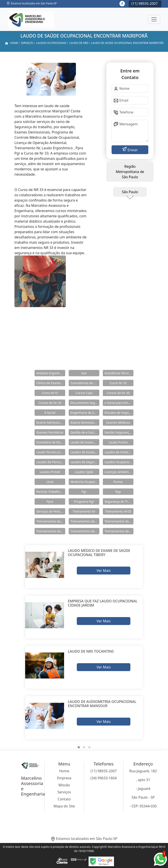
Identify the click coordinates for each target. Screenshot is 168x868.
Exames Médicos (118, 422)
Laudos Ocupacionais (119, 462)
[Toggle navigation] (154, 19)
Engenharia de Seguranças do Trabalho (85, 413)
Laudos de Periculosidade (51, 462)
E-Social (50, 413)
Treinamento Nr (84, 511)
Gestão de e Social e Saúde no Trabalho (85, 432)
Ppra (50, 502)
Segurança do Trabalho (119, 502)
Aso (84, 373)
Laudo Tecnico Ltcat (50, 452)
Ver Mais (103, 571)
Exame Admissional (50, 422)
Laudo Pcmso (118, 442)
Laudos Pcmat (50, 472)
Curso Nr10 (50, 393)
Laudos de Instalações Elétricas (119, 452)
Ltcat (50, 482)
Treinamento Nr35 (118, 511)
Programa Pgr (84, 502)
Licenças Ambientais (119, 472)
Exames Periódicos (50, 432)
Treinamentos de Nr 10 (85, 521)
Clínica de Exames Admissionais (51, 383)
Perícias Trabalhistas (51, 492)
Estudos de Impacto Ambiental (119, 413)
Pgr (84, 492)
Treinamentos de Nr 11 (119, 521)
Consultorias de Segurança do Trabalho (85, 383)
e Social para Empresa (119, 403)
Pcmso (118, 482)
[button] (79, 747)
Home (64, 771)
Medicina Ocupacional (85, 482)
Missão (64, 785)
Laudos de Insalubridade (85, 452)
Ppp (118, 492)
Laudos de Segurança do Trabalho (85, 462)
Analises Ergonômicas (51, 373)
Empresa (64, 778)
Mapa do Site (64, 806)
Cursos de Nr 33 (50, 403)
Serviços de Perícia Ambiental (51, 511)
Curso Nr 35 (118, 383)
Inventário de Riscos (51, 442)
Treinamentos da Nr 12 (51, 521)
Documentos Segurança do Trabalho (85, 403)
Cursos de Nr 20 (118, 393)
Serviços (64, 792)
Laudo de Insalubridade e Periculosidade (85, 442)
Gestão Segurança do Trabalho (119, 432)
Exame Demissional (84, 422)
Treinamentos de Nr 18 (51, 531)
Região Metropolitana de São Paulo (130, 172)
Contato (64, 799)
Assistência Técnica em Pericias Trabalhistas (119, 373)
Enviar (132, 150)
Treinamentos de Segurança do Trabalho (119, 531)
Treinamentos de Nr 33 (85, 531)
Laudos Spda (84, 472)
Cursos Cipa (84, 393)
